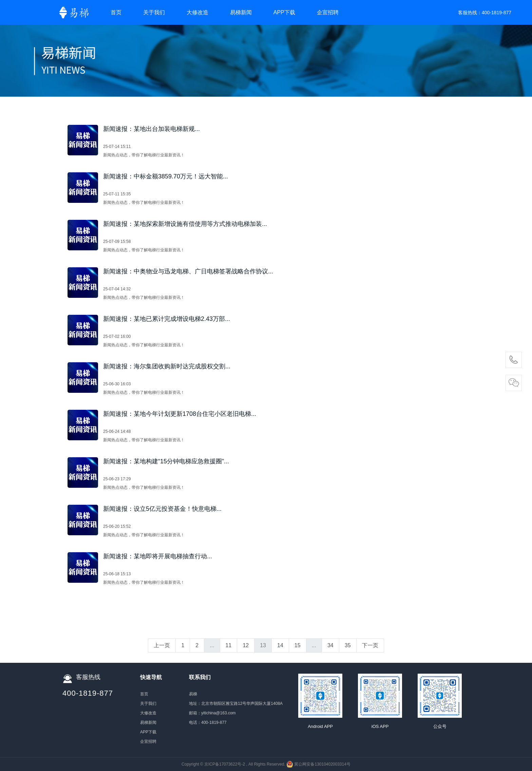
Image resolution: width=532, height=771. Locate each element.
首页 (116, 12)
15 (298, 645)
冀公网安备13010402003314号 (322, 764)
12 (246, 645)
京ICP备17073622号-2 (225, 764)
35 (348, 645)
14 (280, 645)
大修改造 (197, 12)
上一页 (162, 645)
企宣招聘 (328, 12)
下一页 (370, 645)
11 (229, 645)
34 (330, 645)
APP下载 (284, 12)
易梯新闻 (241, 12)
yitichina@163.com (218, 713)
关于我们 (154, 12)
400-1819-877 (497, 13)
